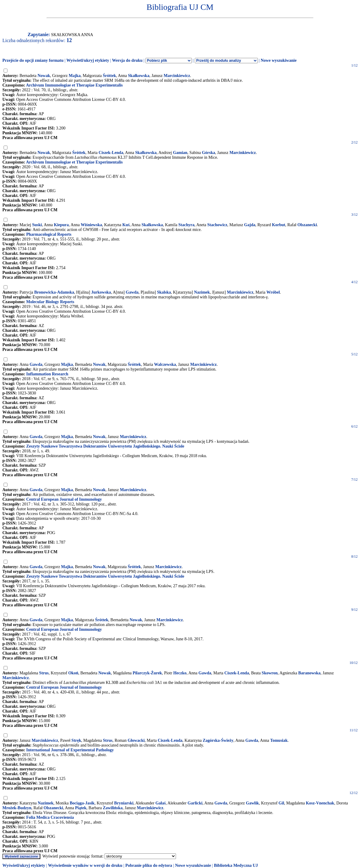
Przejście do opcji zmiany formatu (33, 60)
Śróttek (109, 76)
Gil (281, 803)
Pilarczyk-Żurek (147, 673)
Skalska (164, 292)
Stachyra (186, 225)
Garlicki (195, 803)
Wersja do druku (127, 60)
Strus (44, 673)
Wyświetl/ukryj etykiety (88, 60)
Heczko (180, 673)
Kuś (126, 225)
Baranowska (309, 673)
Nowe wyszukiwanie (278, 60)
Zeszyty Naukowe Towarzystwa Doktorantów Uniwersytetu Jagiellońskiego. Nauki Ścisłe (105, 446)
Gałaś (160, 803)
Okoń (73, 673)
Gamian (180, 153)
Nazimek (202, 292)
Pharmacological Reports (49, 234)
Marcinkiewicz (177, 76)
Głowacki (136, 740)
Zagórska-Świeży (218, 740)
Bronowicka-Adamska (54, 292)
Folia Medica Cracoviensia (50, 817)
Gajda (250, 225)
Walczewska (165, 364)
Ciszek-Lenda (111, 153)
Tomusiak (279, 740)
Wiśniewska (91, 225)
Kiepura (61, 225)
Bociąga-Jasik (82, 803)
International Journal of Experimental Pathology (70, 750)
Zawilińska (113, 808)
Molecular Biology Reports (50, 302)
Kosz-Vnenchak (320, 803)
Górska (209, 153)
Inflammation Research (47, 374)
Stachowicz (217, 225)
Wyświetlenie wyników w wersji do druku (85, 865)
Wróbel (273, 292)
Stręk (76, 740)
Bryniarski (124, 803)
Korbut (278, 225)
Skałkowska (139, 76)
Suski (37, 225)
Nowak (44, 76)
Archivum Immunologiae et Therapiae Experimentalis (74, 85)
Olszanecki (307, 225)
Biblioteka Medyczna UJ (236, 865)
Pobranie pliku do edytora (149, 865)
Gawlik (252, 803)
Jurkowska (101, 292)
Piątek (81, 808)
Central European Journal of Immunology (64, 499)
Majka (75, 76)
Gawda (132, 292)
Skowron (270, 673)
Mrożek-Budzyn (17, 808)
